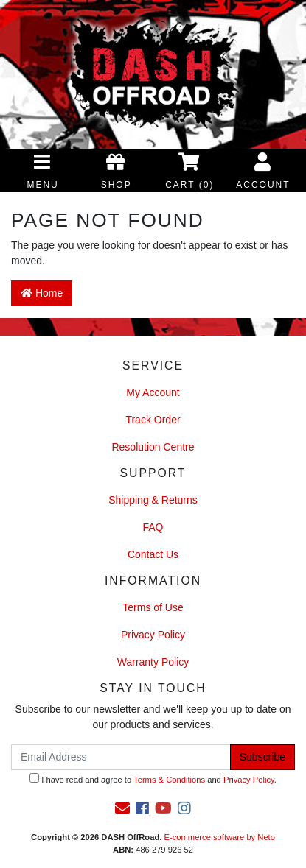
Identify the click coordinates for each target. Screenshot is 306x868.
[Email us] (122, 808)
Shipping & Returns (153, 500)
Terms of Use (153, 607)
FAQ (153, 527)
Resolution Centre (153, 447)
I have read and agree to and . (153, 779)
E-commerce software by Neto (219, 837)
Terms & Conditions (169, 780)
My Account (153, 392)
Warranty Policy (153, 662)
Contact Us (153, 554)
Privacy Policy (153, 635)
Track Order (153, 420)
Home (42, 293)
